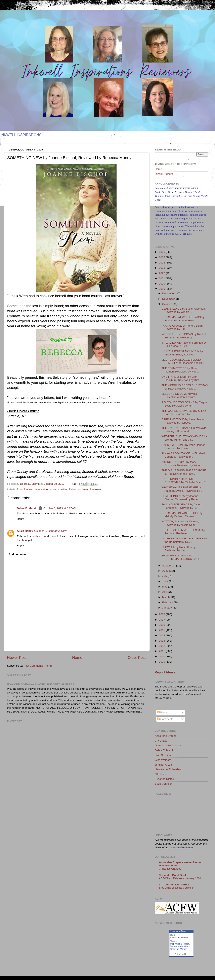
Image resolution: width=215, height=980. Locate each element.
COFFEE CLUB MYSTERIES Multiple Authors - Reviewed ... (184, 532)
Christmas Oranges (170, 869)
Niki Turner (161, 774)
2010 (162, 657)
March (166, 597)
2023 (162, 268)
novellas (62, 489)
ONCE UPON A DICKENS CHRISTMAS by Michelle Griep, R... (185, 481)
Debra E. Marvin (27, 508)
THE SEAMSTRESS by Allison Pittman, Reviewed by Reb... (180, 370)
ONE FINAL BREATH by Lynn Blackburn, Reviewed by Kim (180, 378)
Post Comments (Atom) (38, 666)
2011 (162, 651)
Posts (162, 712)
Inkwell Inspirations (180, 938)
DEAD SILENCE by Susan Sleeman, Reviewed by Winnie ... (184, 310)
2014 (162, 635)
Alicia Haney (25, 531)
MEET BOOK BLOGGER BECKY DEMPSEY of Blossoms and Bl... (183, 361)
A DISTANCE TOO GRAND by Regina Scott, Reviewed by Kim (185, 404)
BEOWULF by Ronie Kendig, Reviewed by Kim (179, 549)
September (169, 566)
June (165, 581)
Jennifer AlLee (163, 765)
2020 (162, 284)
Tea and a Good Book (173, 875)
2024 (162, 263)
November (169, 299)
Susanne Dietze (164, 779)
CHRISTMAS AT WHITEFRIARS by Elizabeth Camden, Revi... (183, 319)
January (167, 608)
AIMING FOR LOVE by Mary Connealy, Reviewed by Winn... (182, 464)
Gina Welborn (163, 760)
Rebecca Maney (79, 489)
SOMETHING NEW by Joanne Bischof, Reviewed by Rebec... (181, 498)
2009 (162, 662)
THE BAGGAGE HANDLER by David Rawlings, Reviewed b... (184, 429)
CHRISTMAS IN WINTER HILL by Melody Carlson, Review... (182, 515)
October (167, 304)
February (168, 602)
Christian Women (179, 949)
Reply (20, 519)
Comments (165, 719)
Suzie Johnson (164, 784)
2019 (162, 289)
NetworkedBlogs (178, 931)
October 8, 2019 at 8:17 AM (60, 508)
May (165, 587)
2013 (162, 641)
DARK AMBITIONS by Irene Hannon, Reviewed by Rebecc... (184, 421)
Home (77, 658)
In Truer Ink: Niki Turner (174, 885)
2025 (162, 257)
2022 (162, 273)
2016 (162, 625)
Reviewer (95, 489)
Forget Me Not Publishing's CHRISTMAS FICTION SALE (181, 557)
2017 (162, 620)
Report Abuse (165, 672)
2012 (162, 646)
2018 (162, 614)
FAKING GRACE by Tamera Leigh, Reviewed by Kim (182, 327)
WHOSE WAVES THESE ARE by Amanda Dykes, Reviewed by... (182, 489)
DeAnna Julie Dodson (168, 745)
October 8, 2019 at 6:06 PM (51, 531)
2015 (162, 630)
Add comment (18, 554)
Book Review (25, 489)
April (165, 592)
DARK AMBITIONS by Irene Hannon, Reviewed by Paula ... (184, 447)
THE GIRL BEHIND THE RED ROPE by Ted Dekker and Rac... (184, 472)
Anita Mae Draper (165, 736)
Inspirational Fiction (180, 944)
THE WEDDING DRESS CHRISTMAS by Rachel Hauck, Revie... (185, 387)
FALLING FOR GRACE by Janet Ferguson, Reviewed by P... (181, 506)
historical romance (45, 489)
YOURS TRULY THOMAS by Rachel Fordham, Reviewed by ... (184, 336)
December (169, 293)
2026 (162, 252)
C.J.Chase (161, 741)
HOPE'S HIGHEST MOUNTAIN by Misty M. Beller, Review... (182, 353)
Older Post (137, 658)
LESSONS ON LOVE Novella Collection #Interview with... (180, 395)
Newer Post (17, 658)
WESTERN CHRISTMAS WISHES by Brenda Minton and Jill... (184, 438)
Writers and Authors (180, 946)
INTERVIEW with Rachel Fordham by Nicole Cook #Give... (184, 344)
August (167, 571)
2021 (162, 278)
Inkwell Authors (164, 174)
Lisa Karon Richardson (168, 769)
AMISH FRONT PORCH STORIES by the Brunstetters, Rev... (184, 540)
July (165, 576)
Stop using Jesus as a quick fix (177, 888)
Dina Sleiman (163, 755)
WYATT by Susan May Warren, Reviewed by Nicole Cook (180, 523)
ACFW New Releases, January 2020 (180, 878)
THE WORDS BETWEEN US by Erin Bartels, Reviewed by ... (184, 412)
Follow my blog (181, 954)
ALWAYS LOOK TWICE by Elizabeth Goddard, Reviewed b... (184, 455)
